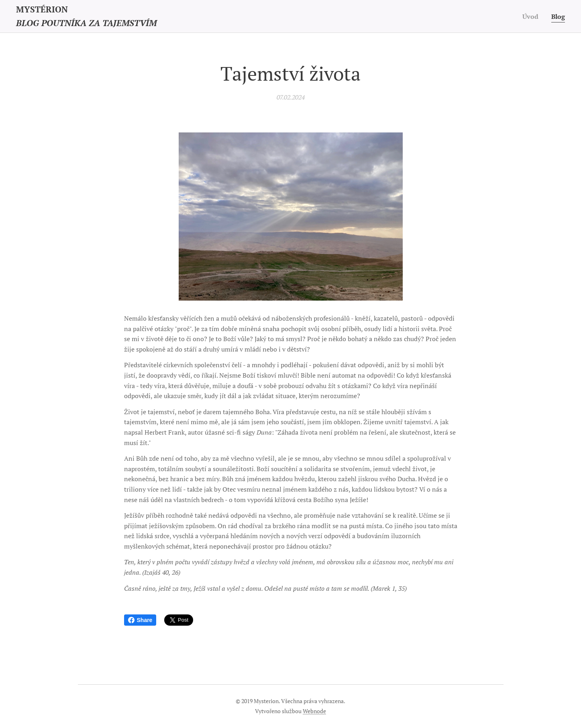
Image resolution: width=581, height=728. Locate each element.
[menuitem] (531, 16)
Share (140, 620)
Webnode (314, 711)
